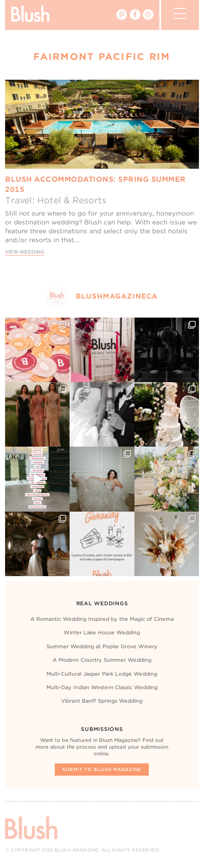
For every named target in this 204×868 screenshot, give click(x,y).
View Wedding (25, 252)
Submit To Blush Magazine (102, 769)
